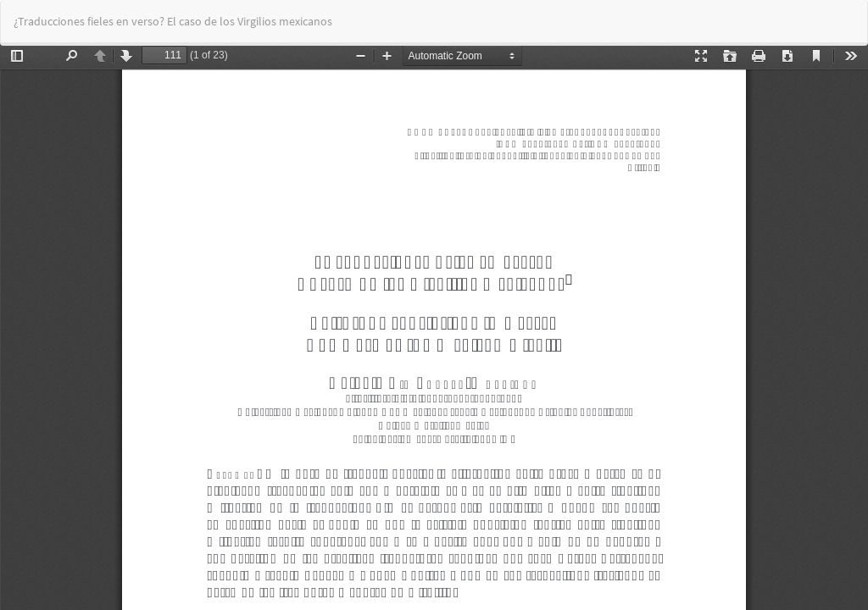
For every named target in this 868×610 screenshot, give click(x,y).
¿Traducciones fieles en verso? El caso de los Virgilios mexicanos (173, 21)
